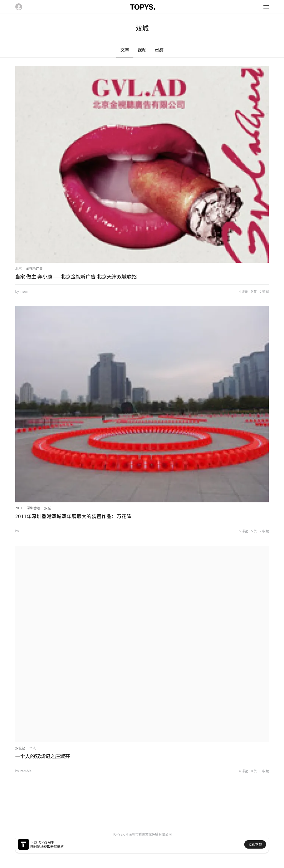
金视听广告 (34, 268)
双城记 (20, 748)
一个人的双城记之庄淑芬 (43, 756)
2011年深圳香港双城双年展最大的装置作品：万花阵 (73, 516)
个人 (33, 748)
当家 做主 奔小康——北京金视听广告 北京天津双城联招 (76, 276)
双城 (47, 508)
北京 (19, 268)
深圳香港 (33, 508)
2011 (19, 508)
